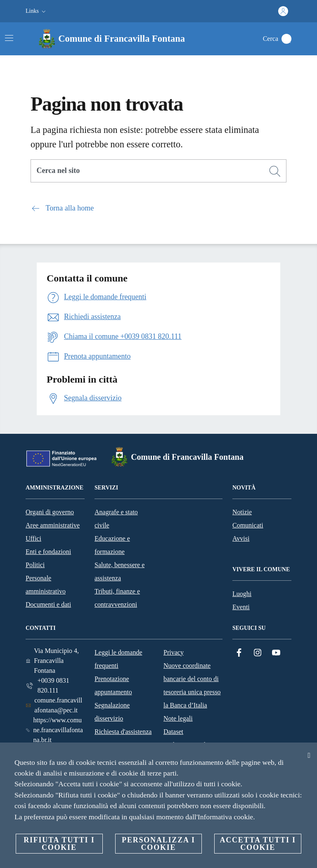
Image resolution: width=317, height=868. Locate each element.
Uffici (33, 538)
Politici (35, 565)
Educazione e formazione (112, 545)
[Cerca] (286, 39)
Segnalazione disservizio (112, 712)
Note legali (178, 718)
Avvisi (241, 538)
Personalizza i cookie (158, 844)
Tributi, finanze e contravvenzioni (117, 598)
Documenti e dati (48, 604)
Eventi (241, 607)
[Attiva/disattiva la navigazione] (9, 38)
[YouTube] (276, 653)
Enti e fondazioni (48, 552)
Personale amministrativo (46, 585)
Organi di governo (50, 512)
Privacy (174, 652)
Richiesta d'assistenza (123, 732)
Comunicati (248, 525)
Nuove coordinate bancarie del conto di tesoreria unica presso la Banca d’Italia (192, 685)
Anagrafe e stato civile (116, 519)
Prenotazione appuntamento (113, 685)
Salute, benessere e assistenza (119, 571)
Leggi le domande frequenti (118, 659)
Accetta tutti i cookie (258, 844)
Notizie (242, 512)
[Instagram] (258, 653)
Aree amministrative (53, 525)
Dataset (173, 732)
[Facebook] (239, 653)
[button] (37, 11)
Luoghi (242, 594)
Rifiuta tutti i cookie (59, 844)
